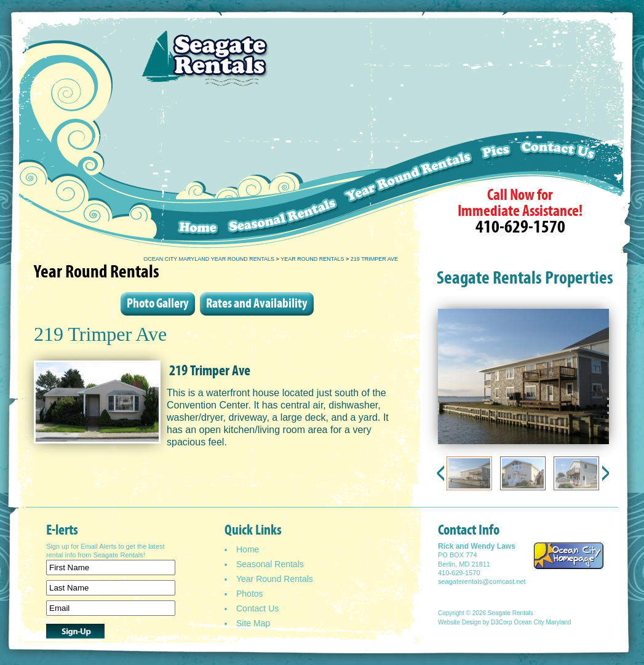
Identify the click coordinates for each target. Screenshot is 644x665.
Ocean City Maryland (542, 622)
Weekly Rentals (409, 186)
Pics (497, 186)
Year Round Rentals (312, 259)
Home (187, 186)
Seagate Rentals (511, 613)
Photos (250, 594)
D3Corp (501, 622)
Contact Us (257, 608)
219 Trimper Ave (374, 259)
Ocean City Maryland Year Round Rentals (209, 259)
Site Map (253, 623)
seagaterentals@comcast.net (482, 581)
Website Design (459, 622)
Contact (571, 186)
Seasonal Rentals (283, 186)
